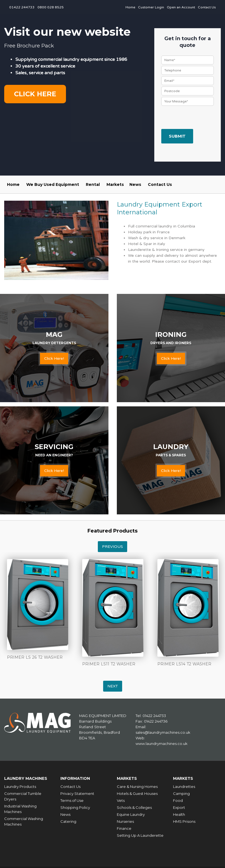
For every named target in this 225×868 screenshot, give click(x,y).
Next (113, 686)
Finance (124, 827)
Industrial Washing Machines (20, 807)
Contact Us (207, 7)
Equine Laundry (131, 813)
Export (179, 806)
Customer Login (151, 7)
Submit (177, 136)
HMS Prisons (184, 820)
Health (179, 813)
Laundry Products (20, 785)
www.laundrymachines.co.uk (162, 744)
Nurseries (125, 820)
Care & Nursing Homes (137, 785)
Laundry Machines (28, 778)
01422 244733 (22, 7)
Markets (115, 184)
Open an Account (181, 7)
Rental (93, 184)
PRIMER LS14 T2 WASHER (184, 664)
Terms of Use (72, 799)
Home (130, 7)
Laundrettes (184, 785)
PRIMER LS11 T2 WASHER (109, 664)
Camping (181, 792)
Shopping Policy (75, 806)
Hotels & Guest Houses (137, 792)
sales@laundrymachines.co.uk (163, 732)
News (135, 184)
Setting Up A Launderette (140, 834)
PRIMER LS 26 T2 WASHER (35, 657)
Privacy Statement (77, 792)
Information (77, 778)
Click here (35, 94)
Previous (112, 547)
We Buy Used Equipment (53, 184)
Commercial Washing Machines (24, 820)
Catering (68, 820)
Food (178, 799)
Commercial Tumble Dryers (23, 795)
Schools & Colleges (134, 806)
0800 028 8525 (51, 7)
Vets (121, 799)
